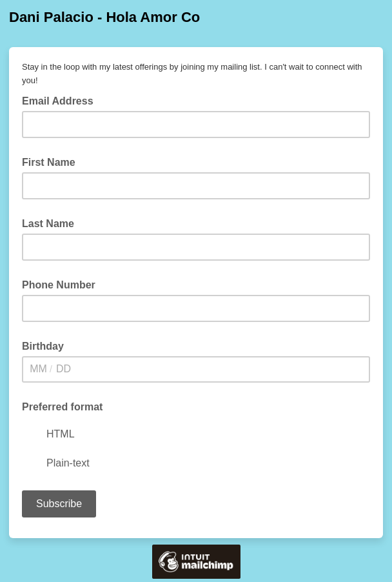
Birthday (43, 346)
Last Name (48, 224)
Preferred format (62, 407)
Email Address (62, 100)
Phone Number (59, 285)
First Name (49, 162)
